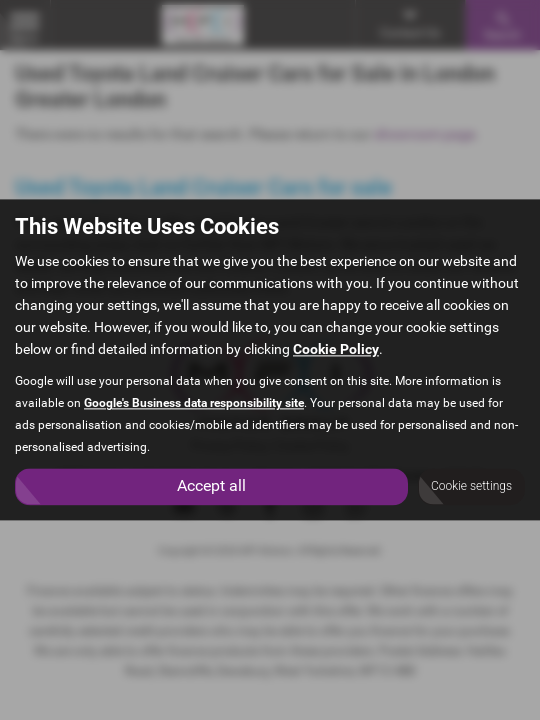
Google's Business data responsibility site (194, 404)
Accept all (211, 486)
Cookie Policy (336, 350)
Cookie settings (471, 487)
